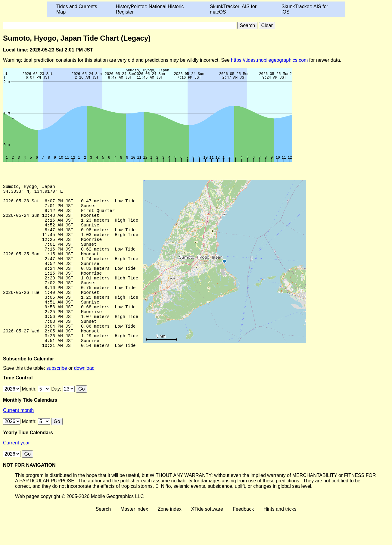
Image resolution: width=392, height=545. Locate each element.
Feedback (243, 540)
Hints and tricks (280, 540)
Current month (18, 441)
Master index (134, 540)
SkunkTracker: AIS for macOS (233, 9)
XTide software (207, 540)
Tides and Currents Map (77, 9)
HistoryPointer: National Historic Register (150, 9)
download (84, 399)
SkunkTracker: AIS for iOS (305, 9)
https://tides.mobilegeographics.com (269, 60)
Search (103, 540)
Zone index (170, 540)
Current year (16, 473)
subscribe (57, 399)
